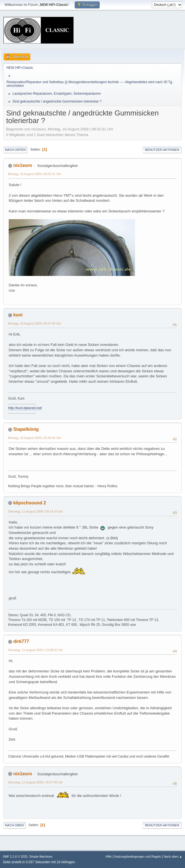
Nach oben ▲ (173, 856)
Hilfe (109, 856)
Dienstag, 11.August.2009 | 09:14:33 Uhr (36, 511)
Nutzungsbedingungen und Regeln (138, 856)
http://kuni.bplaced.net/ (25, 408)
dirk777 (21, 641)
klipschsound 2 (29, 503)
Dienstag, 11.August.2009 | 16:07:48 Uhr (36, 782)
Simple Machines (41, 856)
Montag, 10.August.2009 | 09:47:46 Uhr (35, 323)
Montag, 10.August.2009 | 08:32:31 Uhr (35, 174)
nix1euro (23, 165)
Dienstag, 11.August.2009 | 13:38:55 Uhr (36, 650)
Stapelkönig (26, 429)
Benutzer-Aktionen (162, 150)
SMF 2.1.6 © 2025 (15, 856)
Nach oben (14, 825)
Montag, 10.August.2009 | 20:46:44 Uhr (35, 438)
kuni (18, 315)
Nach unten (15, 150)
